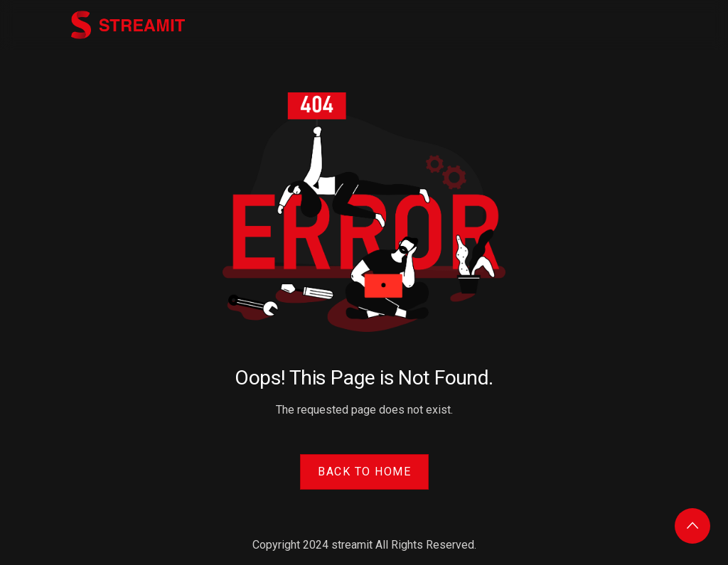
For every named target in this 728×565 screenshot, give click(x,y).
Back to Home (364, 472)
